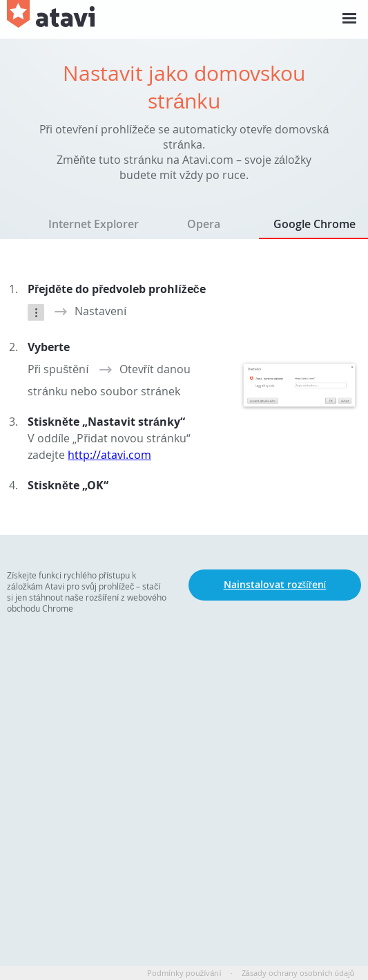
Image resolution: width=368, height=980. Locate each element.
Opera (204, 224)
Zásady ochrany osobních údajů (298, 973)
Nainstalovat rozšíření (275, 584)
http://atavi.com (109, 455)
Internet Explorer (94, 224)
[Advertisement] (184, 745)
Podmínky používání (184, 973)
